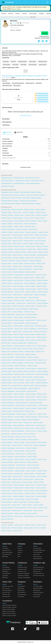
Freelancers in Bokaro (40, 278)
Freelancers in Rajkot (42, 221)
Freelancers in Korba (31, 303)
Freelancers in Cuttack (29, 278)
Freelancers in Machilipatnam (8, 391)
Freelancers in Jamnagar (42, 289)
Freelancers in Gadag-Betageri (8, 414)
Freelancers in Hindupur (29, 474)
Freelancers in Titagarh (41, 485)
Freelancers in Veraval (41, 425)
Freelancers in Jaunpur (43, 417)
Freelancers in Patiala (30, 320)
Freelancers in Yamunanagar (42, 374)
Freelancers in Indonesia (30, 525)
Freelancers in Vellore (19, 292)
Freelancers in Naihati (16, 349)
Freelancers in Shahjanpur (32, 323)
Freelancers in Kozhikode (30, 281)
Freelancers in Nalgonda (41, 496)
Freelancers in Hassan (27, 482)
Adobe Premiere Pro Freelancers (22, 181)
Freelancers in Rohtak (18, 326)
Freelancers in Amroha (6, 408)
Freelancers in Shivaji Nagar (35, 261)
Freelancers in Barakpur (19, 451)
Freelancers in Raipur (30, 246)
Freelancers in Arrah (42, 369)
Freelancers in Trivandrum (7, 232)
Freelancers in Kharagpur (7, 374)
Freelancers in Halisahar (19, 485)
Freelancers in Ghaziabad (7, 221)
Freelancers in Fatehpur (20, 420)
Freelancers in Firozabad (41, 326)
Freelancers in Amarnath (19, 374)
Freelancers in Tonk (28, 445)
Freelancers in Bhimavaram (7, 457)
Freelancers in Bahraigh (19, 400)
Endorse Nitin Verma (25, 116)
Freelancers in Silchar (42, 442)
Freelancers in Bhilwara (7, 323)
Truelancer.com (30, 642)
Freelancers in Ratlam (6, 360)
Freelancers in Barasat (42, 329)
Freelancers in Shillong (41, 474)
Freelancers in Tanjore (41, 335)
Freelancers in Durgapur (42, 283)
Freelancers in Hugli (43, 406)
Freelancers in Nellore (30, 306)
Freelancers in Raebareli (7, 394)
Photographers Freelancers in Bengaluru (10, 192)
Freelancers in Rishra (38, 511)
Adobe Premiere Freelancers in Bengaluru (36, 195)
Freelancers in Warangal (7, 281)
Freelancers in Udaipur (17, 235)
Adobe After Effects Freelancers (32, 178)
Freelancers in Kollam (33, 309)
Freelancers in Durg (6, 349)
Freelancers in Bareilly (6, 272)
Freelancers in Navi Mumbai (42, 246)
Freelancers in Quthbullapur (7, 369)
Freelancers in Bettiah (18, 488)
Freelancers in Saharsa (20, 454)
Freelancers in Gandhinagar (41, 386)
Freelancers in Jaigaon (42, 431)
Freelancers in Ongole (29, 411)
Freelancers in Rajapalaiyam (41, 491)
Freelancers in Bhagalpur (17, 312)
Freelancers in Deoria (16, 482)
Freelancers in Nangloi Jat (34, 389)
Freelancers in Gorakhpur (20, 252)
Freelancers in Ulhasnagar (18, 286)
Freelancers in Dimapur (20, 468)
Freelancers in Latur (20, 315)
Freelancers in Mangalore (43, 303)
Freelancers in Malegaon (33, 298)
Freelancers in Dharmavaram (42, 516)
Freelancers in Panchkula (18, 383)
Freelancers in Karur (42, 360)
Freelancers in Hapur (19, 354)
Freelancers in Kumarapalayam (20, 389)
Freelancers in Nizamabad (7, 329)
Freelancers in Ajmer (6, 286)
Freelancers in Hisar (17, 332)
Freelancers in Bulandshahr (42, 383)
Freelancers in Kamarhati (7, 320)
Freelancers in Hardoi (41, 494)
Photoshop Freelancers (19, 178)
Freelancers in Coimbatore (31, 221)
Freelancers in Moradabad (18, 272)
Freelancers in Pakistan (7, 531)
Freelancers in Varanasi (19, 246)
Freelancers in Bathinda (30, 354)
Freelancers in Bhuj (18, 474)
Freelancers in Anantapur (33, 357)
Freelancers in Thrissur (7, 238)
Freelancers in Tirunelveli (20, 249)
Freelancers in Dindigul (30, 335)
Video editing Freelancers (19, 184)
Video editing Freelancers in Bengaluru (28, 201)
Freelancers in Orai (6, 434)
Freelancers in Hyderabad (28, 212)
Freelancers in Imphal (6, 371)
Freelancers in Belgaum (41, 300)
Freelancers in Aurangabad (22, 261)
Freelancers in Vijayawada (31, 232)
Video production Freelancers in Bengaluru (31, 204)
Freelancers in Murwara (7, 389)
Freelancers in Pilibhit (6, 479)
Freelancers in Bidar (16, 377)
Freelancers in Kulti (18, 329)
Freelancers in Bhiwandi (31, 272)
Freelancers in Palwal (30, 496)
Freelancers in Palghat (6, 477)
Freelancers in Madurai (18, 238)
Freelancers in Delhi (6, 210)
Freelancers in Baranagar (7, 346)
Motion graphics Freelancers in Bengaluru (32, 198)
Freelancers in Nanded (18, 281)
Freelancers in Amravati (7, 278)
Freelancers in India (41, 525)
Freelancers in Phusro (42, 394)
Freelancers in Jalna (6, 343)
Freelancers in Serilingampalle (8, 448)
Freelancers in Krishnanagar (8, 454)
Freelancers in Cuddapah (7, 488)
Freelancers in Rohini (17, 266)
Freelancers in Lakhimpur (7, 460)
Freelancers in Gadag (19, 428)
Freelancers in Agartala (27, 377)
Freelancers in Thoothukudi (18, 306)
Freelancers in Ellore (30, 397)
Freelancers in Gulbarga (31, 292)
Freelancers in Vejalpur (20, 499)
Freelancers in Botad (27, 511)
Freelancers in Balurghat (20, 457)
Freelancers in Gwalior (6, 244)
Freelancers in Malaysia (17, 528)
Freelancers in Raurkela (42, 281)
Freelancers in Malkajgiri (32, 448)
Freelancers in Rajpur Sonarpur (8, 303)
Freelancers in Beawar (17, 479)
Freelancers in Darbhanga (19, 337)
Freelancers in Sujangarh (19, 397)
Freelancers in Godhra (17, 477)
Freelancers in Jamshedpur (7, 252)
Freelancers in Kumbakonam (8, 420)
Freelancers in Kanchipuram (30, 371)
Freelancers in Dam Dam (30, 494)
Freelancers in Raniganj (42, 477)
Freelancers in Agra (31, 249)
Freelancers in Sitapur (38, 423)
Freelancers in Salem (40, 264)
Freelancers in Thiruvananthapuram (9, 269)
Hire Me (45, 33)
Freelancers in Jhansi (6, 306)
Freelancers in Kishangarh (29, 477)
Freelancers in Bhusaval (41, 397)
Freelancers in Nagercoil (31, 369)
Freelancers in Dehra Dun (7, 283)
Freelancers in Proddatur (32, 406)
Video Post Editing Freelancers (33, 184)
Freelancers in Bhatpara (42, 292)
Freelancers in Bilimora (6, 289)
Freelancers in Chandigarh (7, 215)
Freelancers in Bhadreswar (7, 499)
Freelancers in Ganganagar (17, 363)
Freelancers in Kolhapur (30, 286)
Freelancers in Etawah (41, 346)
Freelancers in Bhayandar (30, 283)
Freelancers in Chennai (40, 210)
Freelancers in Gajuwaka (19, 346)
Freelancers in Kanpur (19, 232)
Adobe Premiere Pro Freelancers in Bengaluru (11, 198)
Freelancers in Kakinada (7, 335)
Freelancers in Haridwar (19, 394)
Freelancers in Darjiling (6, 494)
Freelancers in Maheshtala (7, 298)
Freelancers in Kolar (6, 491)
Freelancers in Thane (18, 224)
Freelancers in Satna (31, 346)
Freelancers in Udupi (17, 423)
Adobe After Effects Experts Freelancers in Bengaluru (13, 195)
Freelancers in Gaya (21, 303)
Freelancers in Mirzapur (42, 371)
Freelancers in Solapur (6, 264)
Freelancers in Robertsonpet (33, 468)
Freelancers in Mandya (19, 471)
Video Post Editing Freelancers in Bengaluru (11, 204)
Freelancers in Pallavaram (30, 434)
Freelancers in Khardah (39, 482)
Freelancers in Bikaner (39, 244)
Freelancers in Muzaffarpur (30, 317)
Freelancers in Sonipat (38, 349)
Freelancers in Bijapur (19, 340)
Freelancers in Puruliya (6, 496)
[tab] (7, 132)
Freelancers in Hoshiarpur (17, 434)
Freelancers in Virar (20, 448)
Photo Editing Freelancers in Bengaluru (10, 201)
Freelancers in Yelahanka (19, 513)
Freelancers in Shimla (18, 411)
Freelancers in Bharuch (33, 440)
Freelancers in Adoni (30, 425)
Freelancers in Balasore (29, 516)
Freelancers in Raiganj (19, 417)
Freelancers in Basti (18, 516)
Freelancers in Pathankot (31, 408)
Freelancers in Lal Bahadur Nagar (19, 343)
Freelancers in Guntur (6, 241)
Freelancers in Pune (17, 212)
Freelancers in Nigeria (29, 528)
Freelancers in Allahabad (18, 258)
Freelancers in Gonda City (7, 474)
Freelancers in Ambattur (7, 317)
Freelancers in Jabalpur (28, 244)
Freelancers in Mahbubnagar (8, 468)
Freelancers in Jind (6, 431)
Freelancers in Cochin (6, 235)
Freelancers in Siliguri (41, 286)
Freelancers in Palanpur (18, 494)
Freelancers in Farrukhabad (7, 357)
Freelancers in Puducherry (7, 275)
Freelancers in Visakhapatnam (8, 229)
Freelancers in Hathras (30, 488)
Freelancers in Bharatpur (40, 363)
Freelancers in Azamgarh (7, 513)
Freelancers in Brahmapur (19, 323)
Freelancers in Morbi (43, 508)
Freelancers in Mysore (6, 266)
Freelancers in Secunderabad (41, 235)
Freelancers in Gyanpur (6, 383)
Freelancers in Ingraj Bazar (31, 417)
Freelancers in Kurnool (17, 295)
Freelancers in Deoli (6, 505)
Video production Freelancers (8, 186)
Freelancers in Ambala (30, 451)
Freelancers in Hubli (27, 266)
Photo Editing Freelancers (7, 184)
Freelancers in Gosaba (17, 371)
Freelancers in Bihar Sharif (7, 354)
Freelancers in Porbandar (7, 462)
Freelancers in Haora (39, 258)
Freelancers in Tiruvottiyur (17, 352)
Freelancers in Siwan (16, 505)
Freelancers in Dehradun (40, 241)
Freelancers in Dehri (6, 482)
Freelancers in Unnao (29, 428)
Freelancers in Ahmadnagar (21, 309)
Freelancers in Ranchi (29, 241)
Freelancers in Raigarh (6, 502)
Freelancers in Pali (30, 374)
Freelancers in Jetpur (32, 508)
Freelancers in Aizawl (30, 340)
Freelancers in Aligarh (38, 269)
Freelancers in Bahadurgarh (8, 440)
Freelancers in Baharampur (22, 403)
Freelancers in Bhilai (19, 275)
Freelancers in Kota (17, 244)
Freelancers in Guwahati (30, 238)
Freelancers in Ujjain (28, 295)
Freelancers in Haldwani (30, 460)
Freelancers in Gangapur (34, 502)
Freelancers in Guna (31, 437)
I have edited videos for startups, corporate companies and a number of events (24, 76)
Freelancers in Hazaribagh (21, 440)
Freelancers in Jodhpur (43, 232)
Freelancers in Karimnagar (7, 366)
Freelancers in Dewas (32, 343)
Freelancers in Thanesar (32, 462)
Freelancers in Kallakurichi (7, 249)
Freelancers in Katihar (21, 391)
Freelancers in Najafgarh (42, 249)
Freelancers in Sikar (30, 383)
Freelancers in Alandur (20, 437)
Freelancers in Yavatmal (7, 485)
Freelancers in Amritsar (17, 241)
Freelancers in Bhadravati (18, 425)
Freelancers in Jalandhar (21, 229)
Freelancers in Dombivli (7, 258)
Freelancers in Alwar (30, 337)
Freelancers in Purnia (6, 386)
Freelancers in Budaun (40, 428)
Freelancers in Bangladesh (7, 525)
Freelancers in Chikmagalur (32, 499)
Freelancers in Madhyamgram (18, 431)
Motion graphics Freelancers (37, 181)
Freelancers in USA (17, 531)
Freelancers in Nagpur (19, 227)
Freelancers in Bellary (18, 317)
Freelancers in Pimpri (43, 252)
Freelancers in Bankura (31, 471)
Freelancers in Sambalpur (7, 428)
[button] (4, 14)
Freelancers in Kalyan (6, 255)
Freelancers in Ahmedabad (41, 215)
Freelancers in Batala (31, 454)
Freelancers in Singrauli (30, 394)
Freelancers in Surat (28, 218)
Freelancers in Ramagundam (19, 360)
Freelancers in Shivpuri (6, 425)
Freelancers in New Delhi (7, 246)
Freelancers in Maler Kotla (7, 519)
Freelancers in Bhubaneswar (30, 224)
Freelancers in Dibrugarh (18, 496)
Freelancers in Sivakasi (31, 360)
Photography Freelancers (7, 178)
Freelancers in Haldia (42, 414)
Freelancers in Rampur (28, 332)
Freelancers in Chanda (41, 320)
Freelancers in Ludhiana (30, 227)
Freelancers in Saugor (29, 352)
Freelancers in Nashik (32, 252)
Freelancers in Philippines (40, 528)
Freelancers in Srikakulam (7, 508)
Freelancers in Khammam (7, 417)
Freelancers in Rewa (6, 377)
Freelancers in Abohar (28, 479)
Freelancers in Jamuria (31, 431)
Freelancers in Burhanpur (18, 380)
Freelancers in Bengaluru (17, 218)
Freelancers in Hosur (29, 363)
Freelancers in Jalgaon (19, 300)
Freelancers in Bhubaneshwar (25, 269)
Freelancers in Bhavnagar (41, 275)
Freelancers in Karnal (20, 369)
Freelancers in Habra (42, 460)
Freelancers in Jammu (6, 295)
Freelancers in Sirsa (42, 400)
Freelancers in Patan (6, 511)
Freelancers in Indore (30, 215)
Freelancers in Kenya (6, 528)
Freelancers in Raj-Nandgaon (39, 445)
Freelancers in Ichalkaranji (7, 340)
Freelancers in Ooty (6, 363)
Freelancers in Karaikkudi (31, 400)
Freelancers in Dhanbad (42, 255)
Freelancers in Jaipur (19, 215)
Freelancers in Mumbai (29, 210)
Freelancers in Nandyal (6, 423)
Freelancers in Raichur (32, 366)
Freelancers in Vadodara (7, 224)
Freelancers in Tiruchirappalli (8, 261)
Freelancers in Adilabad (38, 505)
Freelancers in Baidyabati (7, 516)
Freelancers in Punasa (29, 312)
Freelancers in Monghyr (39, 377)
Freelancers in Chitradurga (20, 462)
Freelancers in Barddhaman (30, 329)
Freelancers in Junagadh (7, 397)
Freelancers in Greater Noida (40, 332)
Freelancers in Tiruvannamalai (8, 465)
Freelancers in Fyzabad (19, 442)
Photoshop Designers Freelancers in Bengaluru (31, 192)
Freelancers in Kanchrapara (33, 465)
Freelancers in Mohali (28, 235)
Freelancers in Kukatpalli (32, 315)
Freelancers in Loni (27, 423)
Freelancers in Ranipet (41, 340)
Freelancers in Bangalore (17, 210)
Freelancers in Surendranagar (35, 403)
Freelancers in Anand (21, 465)
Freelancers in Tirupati (27, 349)
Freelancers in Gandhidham (33, 420)
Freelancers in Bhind (42, 408)
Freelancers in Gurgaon (40, 212)
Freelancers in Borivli (29, 275)
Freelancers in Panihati (42, 306)
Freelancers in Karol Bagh (19, 289)
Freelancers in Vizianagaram (8, 406)
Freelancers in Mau (40, 352)
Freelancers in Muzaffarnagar (8, 315)
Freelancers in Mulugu (6, 332)
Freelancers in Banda (6, 445)
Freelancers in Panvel (30, 485)
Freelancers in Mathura (19, 320)
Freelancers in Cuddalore (7, 411)
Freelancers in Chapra (41, 380)
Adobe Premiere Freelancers (8, 181)
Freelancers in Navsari (21, 414)
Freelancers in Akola (30, 300)
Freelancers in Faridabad (7, 227)
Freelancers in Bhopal (19, 221)
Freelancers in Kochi (41, 238)
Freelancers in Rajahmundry (8, 309)
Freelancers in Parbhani (7, 337)
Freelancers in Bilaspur (41, 337)
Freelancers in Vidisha (19, 460)
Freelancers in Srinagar (18, 264)
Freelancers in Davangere (7, 300)
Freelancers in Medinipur (7, 442)
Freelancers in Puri (31, 414)
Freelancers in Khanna (17, 511)
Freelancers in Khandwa (7, 400)
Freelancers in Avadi (6, 352)
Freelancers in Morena (17, 445)
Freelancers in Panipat (18, 335)
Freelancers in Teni (29, 258)
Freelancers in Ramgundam (40, 295)
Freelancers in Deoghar (6, 380)
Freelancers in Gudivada (32, 513)
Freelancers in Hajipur (42, 471)
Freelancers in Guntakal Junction (20, 502)
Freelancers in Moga (39, 479)
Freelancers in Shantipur (7, 451)
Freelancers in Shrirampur (20, 366)
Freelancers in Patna (33, 229)
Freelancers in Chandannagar (8, 403)
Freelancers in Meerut (17, 255)
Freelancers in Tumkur (29, 326)
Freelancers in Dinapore (30, 442)
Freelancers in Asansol (31, 289)
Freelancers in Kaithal (32, 457)
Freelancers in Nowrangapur (29, 255)
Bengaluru (14, 23)
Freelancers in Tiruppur (29, 264)
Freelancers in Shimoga (7, 326)
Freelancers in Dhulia (6, 312)
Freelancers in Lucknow (40, 218)
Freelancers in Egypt (19, 525)
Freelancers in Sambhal (28, 386)
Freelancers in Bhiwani (32, 391)
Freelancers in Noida (6, 218)
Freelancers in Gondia (29, 491)
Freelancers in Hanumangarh (8, 437)
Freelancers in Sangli (18, 278)
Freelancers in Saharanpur (7, 292)
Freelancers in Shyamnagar (20, 298)
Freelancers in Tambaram (18, 408)
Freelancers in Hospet (17, 386)
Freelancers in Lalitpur (41, 488)
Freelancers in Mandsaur (17, 491)
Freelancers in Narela (38, 266)
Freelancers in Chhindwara (7, 471)
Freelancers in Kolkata (6, 212)
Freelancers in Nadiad (30, 380)
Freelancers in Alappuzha (20, 357)
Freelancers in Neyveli (20, 406)
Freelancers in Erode (18, 283)
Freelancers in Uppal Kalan (20, 508)
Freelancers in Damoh (27, 505)
